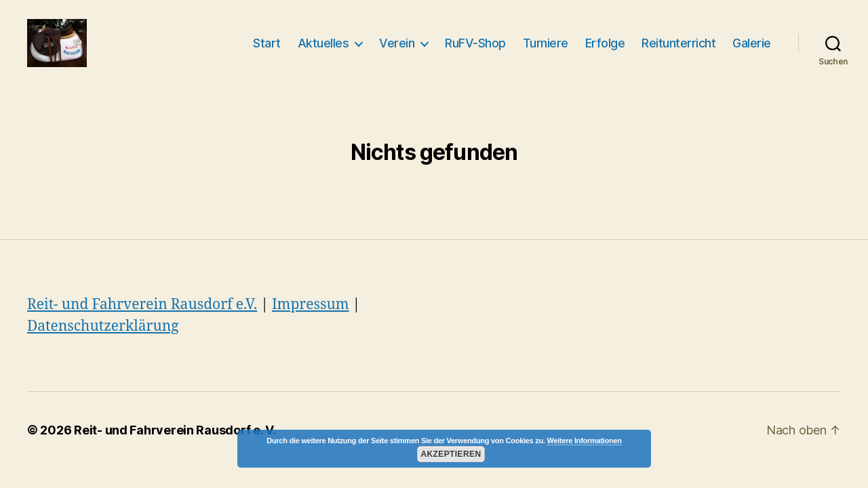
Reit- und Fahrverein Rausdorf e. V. (175, 430)
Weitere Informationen (585, 441)
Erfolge (605, 43)
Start (267, 43)
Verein (397, 43)
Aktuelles (323, 43)
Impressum (311, 305)
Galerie (752, 43)
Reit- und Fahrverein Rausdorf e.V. (142, 305)
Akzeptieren (451, 454)
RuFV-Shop (475, 43)
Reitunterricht (678, 43)
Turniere (546, 43)
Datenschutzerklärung (103, 326)
